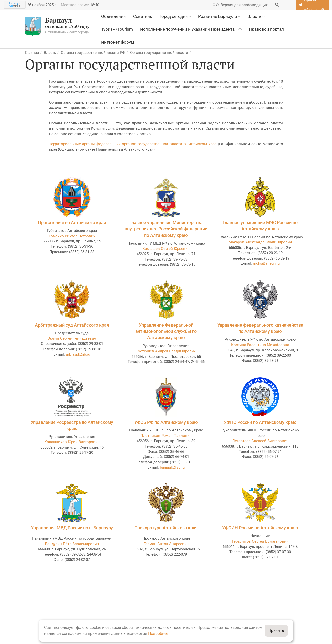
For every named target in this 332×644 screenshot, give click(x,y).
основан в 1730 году (57, 26)
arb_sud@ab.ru (78, 354)
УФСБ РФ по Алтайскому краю (166, 422)
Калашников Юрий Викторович (72, 442)
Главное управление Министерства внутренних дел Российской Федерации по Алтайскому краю (166, 229)
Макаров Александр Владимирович (260, 242)
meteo (15, 6)
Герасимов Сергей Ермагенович (260, 541)
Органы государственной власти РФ (93, 53)
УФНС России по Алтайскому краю (260, 422)
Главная (32, 53)
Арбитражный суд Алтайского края (72, 325)
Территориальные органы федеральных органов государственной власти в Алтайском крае (133, 144)
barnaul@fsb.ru (172, 467)
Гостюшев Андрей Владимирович (166, 351)
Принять (276, 631)
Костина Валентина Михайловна (260, 345)
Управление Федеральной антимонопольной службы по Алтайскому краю (166, 331)
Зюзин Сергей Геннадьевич (72, 338)
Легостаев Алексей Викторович (260, 441)
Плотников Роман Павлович (166, 436)
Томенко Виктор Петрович (72, 236)
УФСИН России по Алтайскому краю (260, 528)
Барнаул (14, 3)
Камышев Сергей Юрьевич (166, 249)
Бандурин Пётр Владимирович (72, 544)
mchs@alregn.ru (266, 263)
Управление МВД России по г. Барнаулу (72, 528)
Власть (50, 53)
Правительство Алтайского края (72, 223)
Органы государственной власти (159, 53)
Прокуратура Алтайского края (166, 528)
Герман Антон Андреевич (166, 544)
